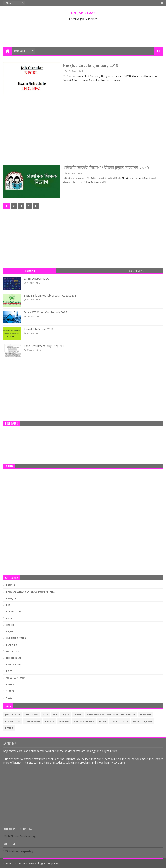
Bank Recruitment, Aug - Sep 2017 (45, 346)
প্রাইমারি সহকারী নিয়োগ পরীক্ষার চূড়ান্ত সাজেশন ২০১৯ (106, 168)
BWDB (9, 618)
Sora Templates (25, 863)
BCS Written (14, 612)
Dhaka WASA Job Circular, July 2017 (45, 312)
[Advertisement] (83, 34)
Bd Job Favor (83, 13)
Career (10, 625)
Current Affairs (16, 638)
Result (10, 685)
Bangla (11, 585)
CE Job (10, 632)
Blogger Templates (47, 863)
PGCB (9, 671)
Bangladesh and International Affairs (31, 592)
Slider (10, 691)
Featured (12, 645)
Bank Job (11, 599)
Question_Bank (16, 678)
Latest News (14, 665)
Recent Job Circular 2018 (39, 329)
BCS (8, 605)
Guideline (12, 651)
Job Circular (14, 658)
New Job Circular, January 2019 (91, 65)
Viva (9, 698)
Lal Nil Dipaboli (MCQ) (37, 279)
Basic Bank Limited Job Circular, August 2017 (51, 296)
